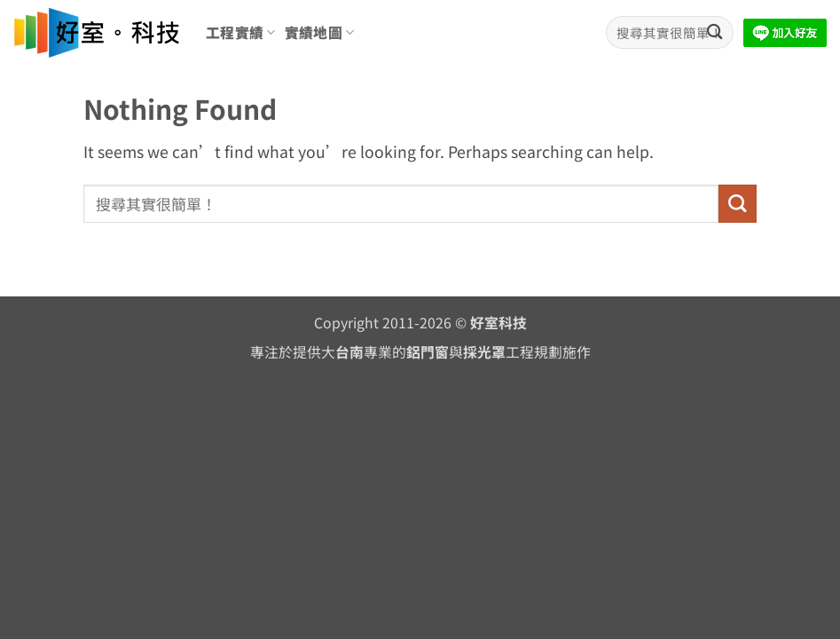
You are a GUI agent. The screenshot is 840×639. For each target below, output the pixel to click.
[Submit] (714, 32)
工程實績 (241, 32)
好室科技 (499, 323)
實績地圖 (320, 32)
